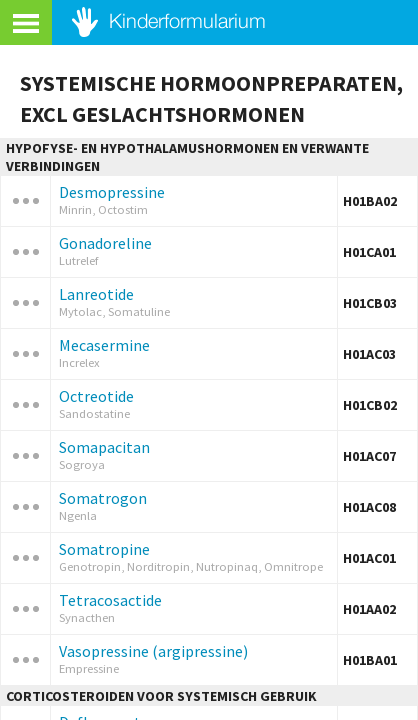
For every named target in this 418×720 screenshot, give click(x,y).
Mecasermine (104, 345)
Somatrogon (103, 498)
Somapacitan (104, 447)
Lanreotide (96, 294)
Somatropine (104, 549)
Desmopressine (112, 192)
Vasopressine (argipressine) (153, 651)
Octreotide (96, 396)
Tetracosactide (110, 600)
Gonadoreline (105, 243)
